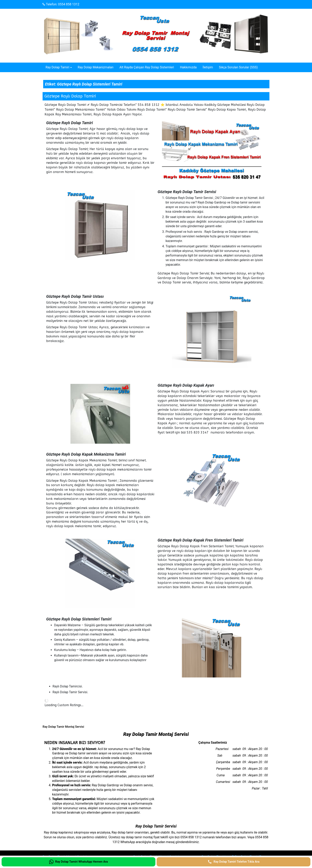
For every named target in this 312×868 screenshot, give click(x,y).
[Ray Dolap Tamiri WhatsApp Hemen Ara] (78, 862)
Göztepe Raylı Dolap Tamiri (70, 96)
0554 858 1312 (69, 4)
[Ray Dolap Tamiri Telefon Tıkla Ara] (234, 862)
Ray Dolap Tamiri (57, 67)
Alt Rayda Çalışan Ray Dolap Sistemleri (147, 67)
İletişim (208, 67)
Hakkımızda (188, 67)
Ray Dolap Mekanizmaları (96, 67)
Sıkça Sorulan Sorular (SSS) (238, 67)
